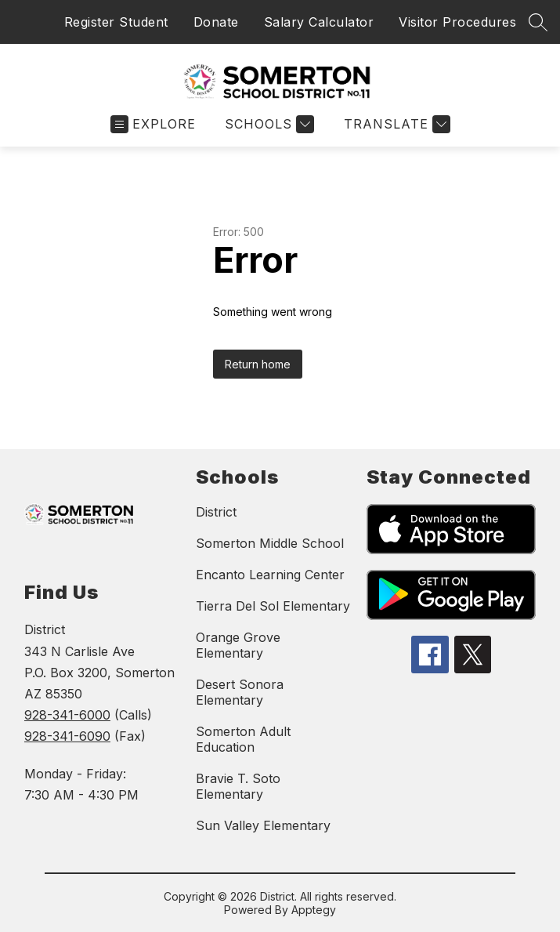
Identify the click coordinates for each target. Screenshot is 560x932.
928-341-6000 (67, 715)
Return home (258, 364)
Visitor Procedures (457, 22)
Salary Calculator (319, 22)
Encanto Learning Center (270, 575)
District (216, 512)
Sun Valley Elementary (263, 825)
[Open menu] (153, 124)
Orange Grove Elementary (238, 645)
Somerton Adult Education (243, 739)
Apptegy (314, 910)
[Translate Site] (395, 124)
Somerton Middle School (270, 543)
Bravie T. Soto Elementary (238, 786)
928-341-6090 (67, 736)
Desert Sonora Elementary (240, 692)
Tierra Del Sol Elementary (273, 606)
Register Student (116, 22)
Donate (216, 22)
